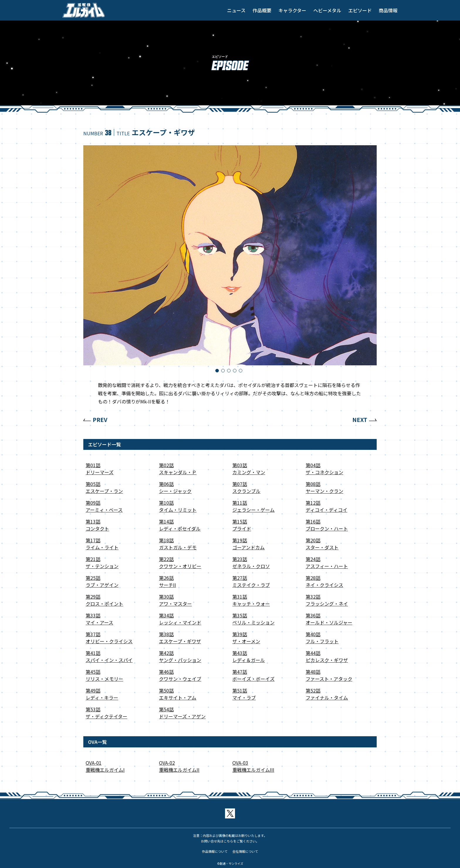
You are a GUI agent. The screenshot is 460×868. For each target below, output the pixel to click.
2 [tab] (224, 372)
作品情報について (215, 851)
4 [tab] (236, 372)
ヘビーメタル (327, 10)
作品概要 (262, 10)
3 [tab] (230, 372)
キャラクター (292, 10)
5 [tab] (242, 372)
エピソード (360, 10)
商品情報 (388, 10)
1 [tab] (218, 372)
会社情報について (245, 851)
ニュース (236, 10)
